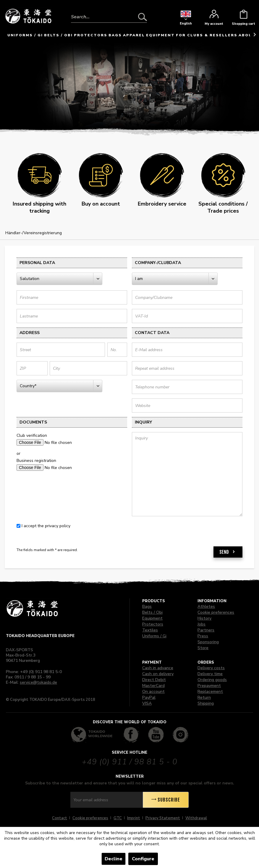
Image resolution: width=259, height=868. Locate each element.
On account (153, 692)
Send (228, 551)
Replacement (210, 692)
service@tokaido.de (38, 682)
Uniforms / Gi (154, 636)
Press (203, 636)
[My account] (214, 19)
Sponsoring (208, 642)
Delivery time (210, 674)
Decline (114, 859)
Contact (60, 818)
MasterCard (153, 686)
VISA (147, 703)
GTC (118, 818)
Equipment (152, 618)
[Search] (143, 17)
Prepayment (209, 686)
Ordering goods (212, 680)
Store (203, 648)
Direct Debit (154, 680)
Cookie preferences (216, 612)
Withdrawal (196, 818)
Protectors (153, 624)
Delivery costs (211, 668)
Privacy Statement (163, 818)
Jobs (201, 624)
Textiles (150, 630)
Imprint (134, 818)
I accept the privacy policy (46, 526)
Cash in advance (158, 668)
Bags (147, 606)
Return (204, 697)
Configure (143, 859)
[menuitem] (109, 12)
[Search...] (109, 17)
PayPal (149, 697)
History (204, 618)
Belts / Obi (152, 612)
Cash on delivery (158, 674)
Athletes (206, 606)
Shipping (206, 703)
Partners (206, 630)
